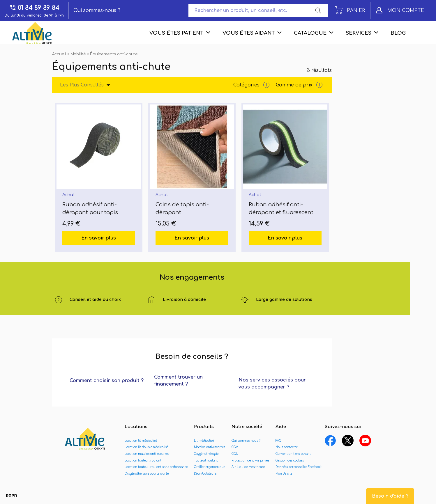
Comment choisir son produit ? (107, 381)
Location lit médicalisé (141, 441)
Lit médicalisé (204, 441)
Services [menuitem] (359, 33)
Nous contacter (287, 447)
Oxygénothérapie (206, 454)
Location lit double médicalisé (146, 447)
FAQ (278, 441)
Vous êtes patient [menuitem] (176, 33)
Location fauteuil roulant (143, 460)
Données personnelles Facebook (299, 467)
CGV (235, 447)
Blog (398, 33)
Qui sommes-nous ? (97, 10)
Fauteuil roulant (206, 460)
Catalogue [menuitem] (310, 33)
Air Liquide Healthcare (248, 467)
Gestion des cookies (290, 460)
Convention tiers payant (293, 454)
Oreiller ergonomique (210, 467)
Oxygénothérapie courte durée (147, 474)
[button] (11, 496)
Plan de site (284, 474)
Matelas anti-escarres (210, 447)
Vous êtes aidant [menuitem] (249, 33)
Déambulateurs (205, 474)
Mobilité (79, 54)
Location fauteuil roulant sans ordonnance (156, 467)
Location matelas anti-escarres (147, 454)
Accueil (60, 54)
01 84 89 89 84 (34, 8)
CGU (235, 454)
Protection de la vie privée (250, 460)
